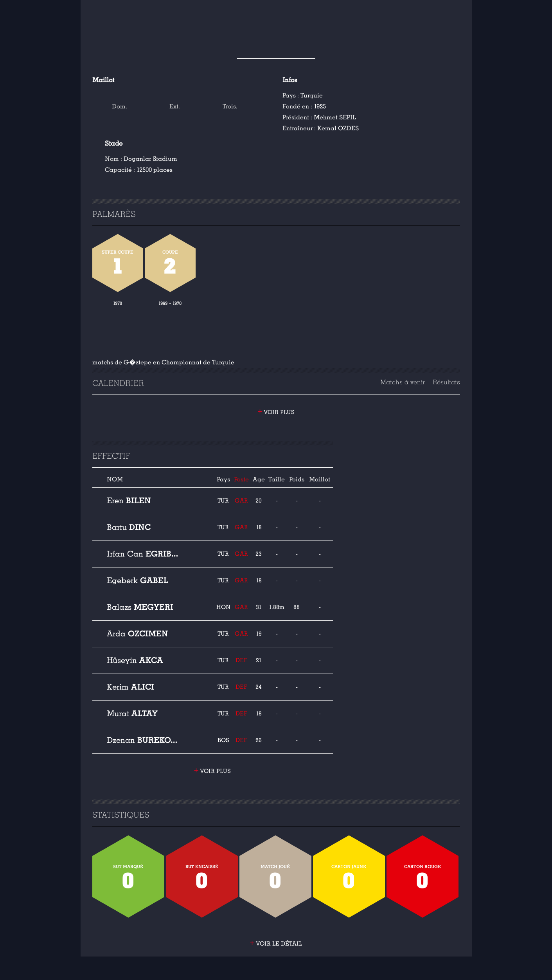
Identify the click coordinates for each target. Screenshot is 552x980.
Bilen (129, 501)
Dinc (129, 527)
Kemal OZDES (338, 128)
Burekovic (144, 740)
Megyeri (140, 607)
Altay (132, 713)
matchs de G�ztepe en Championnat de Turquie (163, 362)
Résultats (446, 382)
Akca (135, 660)
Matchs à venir (403, 382)
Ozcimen (138, 634)
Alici (130, 687)
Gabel (138, 580)
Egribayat (144, 554)
